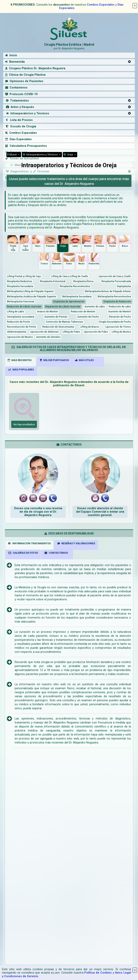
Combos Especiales (101, 5)
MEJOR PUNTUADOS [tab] (54, 360)
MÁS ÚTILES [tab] (84, 360)
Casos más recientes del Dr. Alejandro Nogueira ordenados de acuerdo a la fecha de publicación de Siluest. (69, 384)
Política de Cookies (98, 973)
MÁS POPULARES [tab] (21, 370)
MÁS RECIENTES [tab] (20, 360)
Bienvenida (15, 62)
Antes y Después (20, 107)
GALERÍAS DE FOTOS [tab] (23, 553)
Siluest (12, 154)
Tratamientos (17, 101)
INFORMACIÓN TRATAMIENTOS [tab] (29, 543)
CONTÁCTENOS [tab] (56, 553)
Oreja (69, 154)
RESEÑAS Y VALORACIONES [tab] (76, 543)
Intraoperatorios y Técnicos (27, 113)
